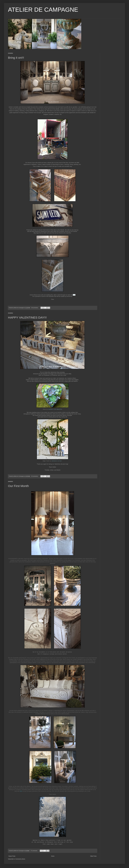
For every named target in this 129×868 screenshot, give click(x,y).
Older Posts (93, 856)
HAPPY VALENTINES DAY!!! (27, 317)
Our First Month (18, 486)
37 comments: (34, 851)
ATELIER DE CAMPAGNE (43, 10)
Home (53, 856)
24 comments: (35, 476)
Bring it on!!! (16, 58)
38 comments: (35, 308)
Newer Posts (12, 856)
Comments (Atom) (20, 859)
